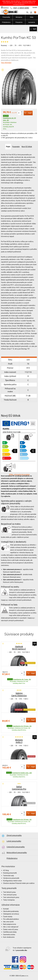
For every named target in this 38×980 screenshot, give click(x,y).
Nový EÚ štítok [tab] (27, 147)
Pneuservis (19, 22)
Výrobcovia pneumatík (11, 878)
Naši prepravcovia (10, 924)
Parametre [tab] (16, 147)
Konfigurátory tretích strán (12, 881)
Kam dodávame (9, 937)
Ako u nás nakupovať (11, 927)
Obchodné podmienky (11, 911)
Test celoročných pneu (11, 897)
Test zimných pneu (10, 895)
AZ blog (6, 870)
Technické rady (9, 876)
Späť (34, 29)
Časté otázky (8, 917)
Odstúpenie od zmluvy (11, 914)
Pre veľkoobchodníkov (11, 919)
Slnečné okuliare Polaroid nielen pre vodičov (19, 883)
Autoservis (32, 22)
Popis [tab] (8, 147)
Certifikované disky (10, 932)
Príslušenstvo (6, 22)
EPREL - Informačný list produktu (19, 474)
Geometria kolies (9, 935)
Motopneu (19, 17)
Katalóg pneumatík (10, 873)
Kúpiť (28, 113)
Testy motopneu (9, 900)
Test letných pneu (9, 892)
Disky (32, 17)
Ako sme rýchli (8, 922)
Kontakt (35, 7)
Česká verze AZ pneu (11, 929)
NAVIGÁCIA (5, 8)
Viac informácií (6, 63)
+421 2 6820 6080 (21, 8)
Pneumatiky (6, 17)
